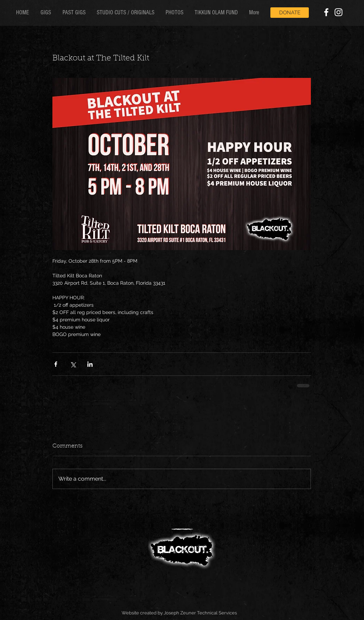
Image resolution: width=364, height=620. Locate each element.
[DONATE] (290, 13)
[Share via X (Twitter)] (73, 364)
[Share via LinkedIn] (90, 364)
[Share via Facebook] (56, 364)
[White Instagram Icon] (338, 12)
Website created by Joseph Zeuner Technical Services (179, 613)
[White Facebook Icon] (326, 12)
